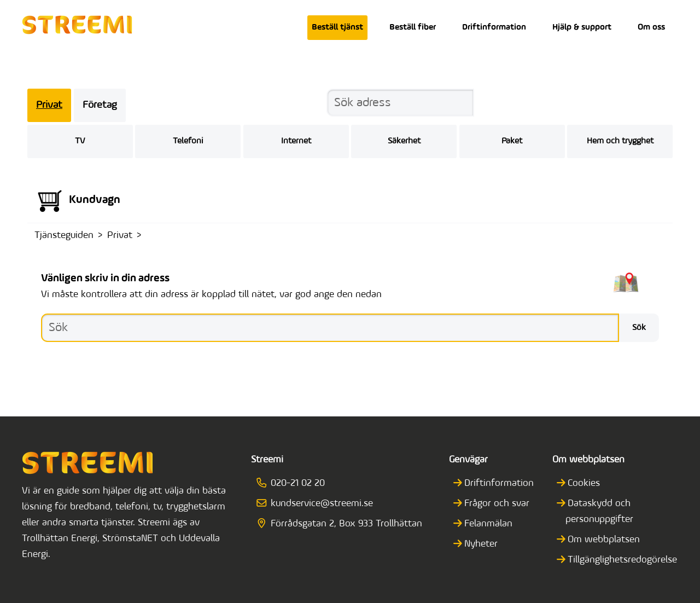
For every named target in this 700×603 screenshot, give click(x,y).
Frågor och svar (496, 504)
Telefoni (188, 141)
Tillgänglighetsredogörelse (622, 560)
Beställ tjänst (337, 27)
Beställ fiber (413, 27)
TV (80, 141)
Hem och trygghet (620, 141)
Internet (296, 141)
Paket (512, 141)
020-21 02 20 (294, 483)
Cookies (583, 483)
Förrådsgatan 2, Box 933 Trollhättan (343, 524)
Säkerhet (404, 141)
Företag (100, 105)
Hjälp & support (582, 27)
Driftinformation (494, 27)
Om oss (651, 27)
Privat (49, 105)
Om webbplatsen (603, 540)
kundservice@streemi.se (318, 504)
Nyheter (480, 544)
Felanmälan (488, 524)
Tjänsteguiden (64, 236)
